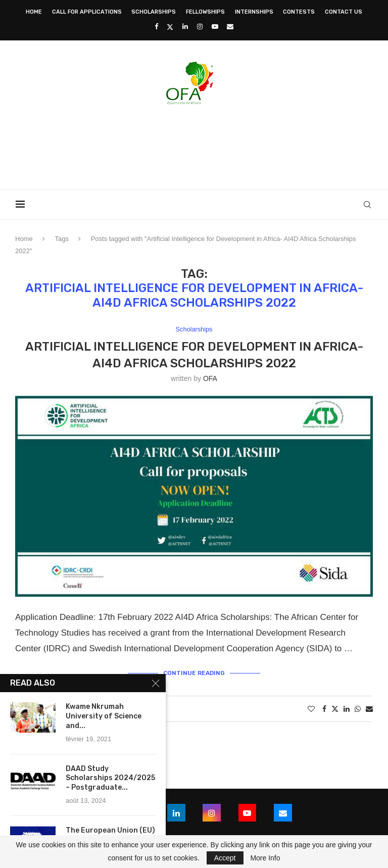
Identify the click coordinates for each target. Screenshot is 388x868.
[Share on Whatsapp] (358, 709)
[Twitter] (170, 27)
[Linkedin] (185, 27)
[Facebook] (156, 27)
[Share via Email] (369, 709)
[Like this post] (311, 709)
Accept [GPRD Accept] (225, 858)
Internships (254, 12)
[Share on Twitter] (335, 709)
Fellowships (205, 12)
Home (34, 12)
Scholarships (154, 12)
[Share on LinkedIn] (347, 709)
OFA (210, 378)
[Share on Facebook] (324, 709)
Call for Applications (87, 12)
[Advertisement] (194, 144)
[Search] (368, 205)
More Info (265, 858)
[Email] (230, 27)
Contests (299, 12)
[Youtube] (215, 27)
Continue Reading (194, 673)
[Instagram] (200, 27)
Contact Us (344, 12)
